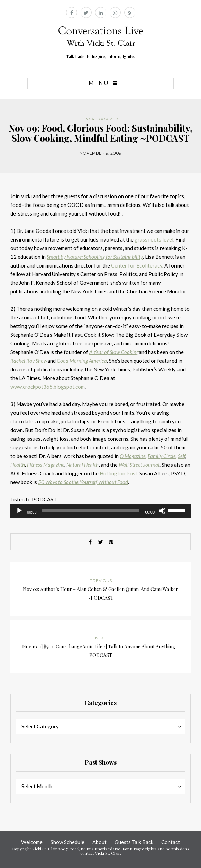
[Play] (19, 511)
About (99, 842)
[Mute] (162, 511)
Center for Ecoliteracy (137, 265)
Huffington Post (118, 473)
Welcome (32, 842)
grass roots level (154, 239)
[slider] (91, 511)
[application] (100, 511)
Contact (171, 842)
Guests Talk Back (134, 842)
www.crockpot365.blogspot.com (48, 387)
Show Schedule (67, 842)
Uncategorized (100, 119)
